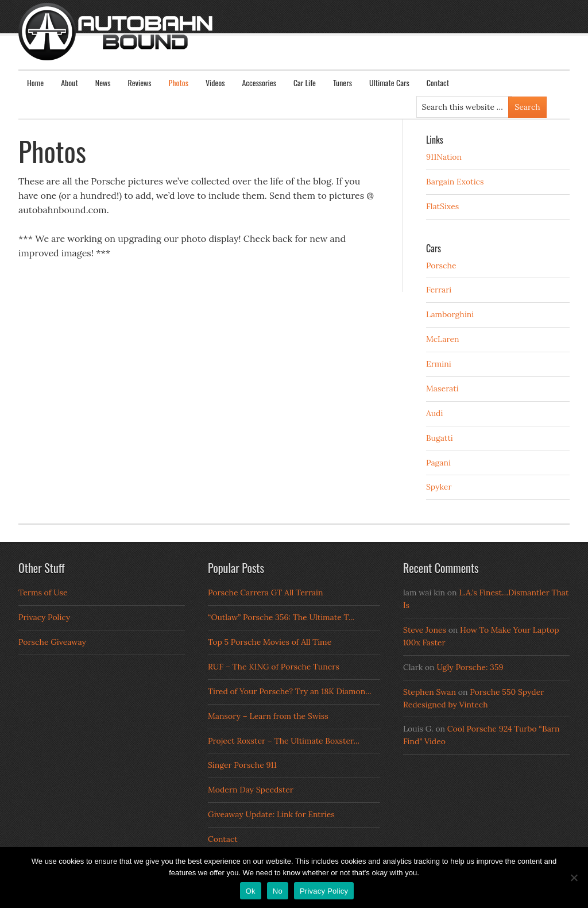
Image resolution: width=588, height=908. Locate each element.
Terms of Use (43, 592)
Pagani (438, 463)
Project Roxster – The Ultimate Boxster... (284, 741)
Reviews (140, 82)
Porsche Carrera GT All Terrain (266, 592)
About (69, 82)
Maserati (442, 388)
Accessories (259, 82)
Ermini (439, 364)
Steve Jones (425, 630)
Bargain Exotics (455, 182)
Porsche (441, 266)
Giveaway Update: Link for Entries (271, 814)
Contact (438, 82)
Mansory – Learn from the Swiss (268, 716)
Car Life (305, 82)
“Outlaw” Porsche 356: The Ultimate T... (281, 617)
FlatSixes (442, 206)
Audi (434, 413)
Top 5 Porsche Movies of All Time (270, 642)
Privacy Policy (44, 617)
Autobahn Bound (312, 41)
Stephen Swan (430, 692)
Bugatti (440, 438)
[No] (574, 878)
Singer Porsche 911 (242, 765)
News (103, 82)
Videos (215, 82)
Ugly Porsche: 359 (470, 667)
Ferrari (439, 290)
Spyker (439, 487)
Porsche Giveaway (52, 642)
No (278, 891)
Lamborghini (450, 314)
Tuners (343, 82)
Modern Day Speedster (251, 790)
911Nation (444, 157)
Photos (179, 82)
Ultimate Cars (389, 82)
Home (35, 82)
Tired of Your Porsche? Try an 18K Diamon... (290, 691)
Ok (251, 891)
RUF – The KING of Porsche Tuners (274, 667)
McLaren (443, 339)
